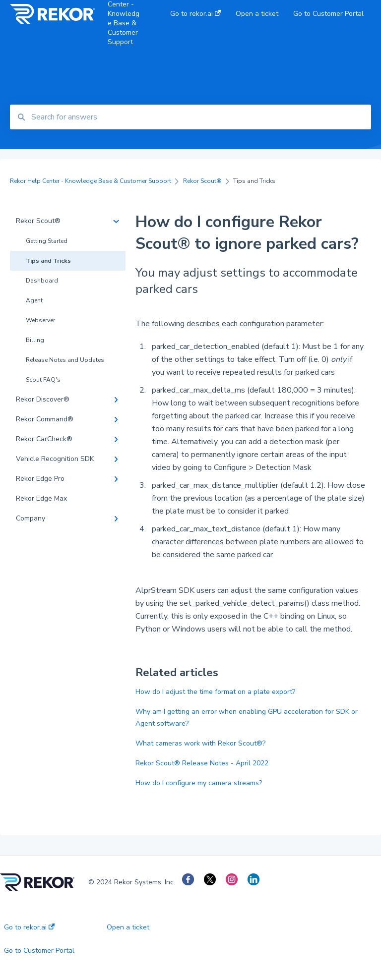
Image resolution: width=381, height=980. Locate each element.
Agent (34, 300)
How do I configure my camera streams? (199, 783)
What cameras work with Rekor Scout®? (200, 743)
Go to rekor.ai (29, 927)
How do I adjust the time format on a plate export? (215, 692)
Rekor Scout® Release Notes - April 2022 (202, 763)
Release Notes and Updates (65, 360)
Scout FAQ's (43, 380)
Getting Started (47, 241)
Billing (35, 340)
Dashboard (42, 281)
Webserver (40, 320)
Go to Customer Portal (39, 951)
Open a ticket (128, 927)
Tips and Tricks (48, 261)
